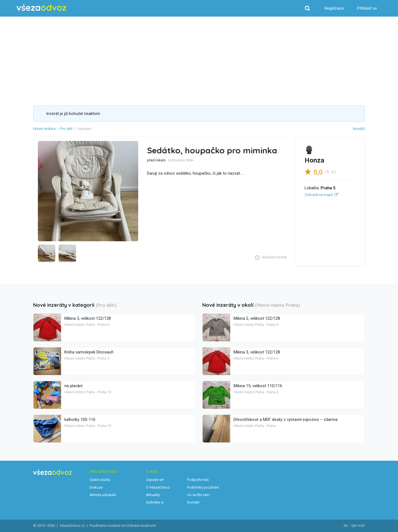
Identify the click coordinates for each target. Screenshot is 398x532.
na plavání (73, 386)
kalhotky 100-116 (80, 420)
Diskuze (96, 487)
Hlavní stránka (44, 129)
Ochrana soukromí (141, 526)
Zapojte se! (155, 480)
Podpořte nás (198, 480)
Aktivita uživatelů (103, 495)
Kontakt (193, 502)
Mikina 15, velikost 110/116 (258, 386)
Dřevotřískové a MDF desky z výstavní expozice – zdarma (286, 420)
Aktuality (153, 495)
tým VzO (358, 526)
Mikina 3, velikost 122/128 (88, 318)
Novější (359, 129)
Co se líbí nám (198, 495)
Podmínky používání (203, 487)
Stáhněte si (155, 502)
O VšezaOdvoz (158, 487)
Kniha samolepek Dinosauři (89, 352)
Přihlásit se (367, 8)
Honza (314, 160)
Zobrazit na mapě (319, 195)
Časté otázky (100, 480)
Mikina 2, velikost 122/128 (257, 318)
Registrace (334, 8)
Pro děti (66, 129)
